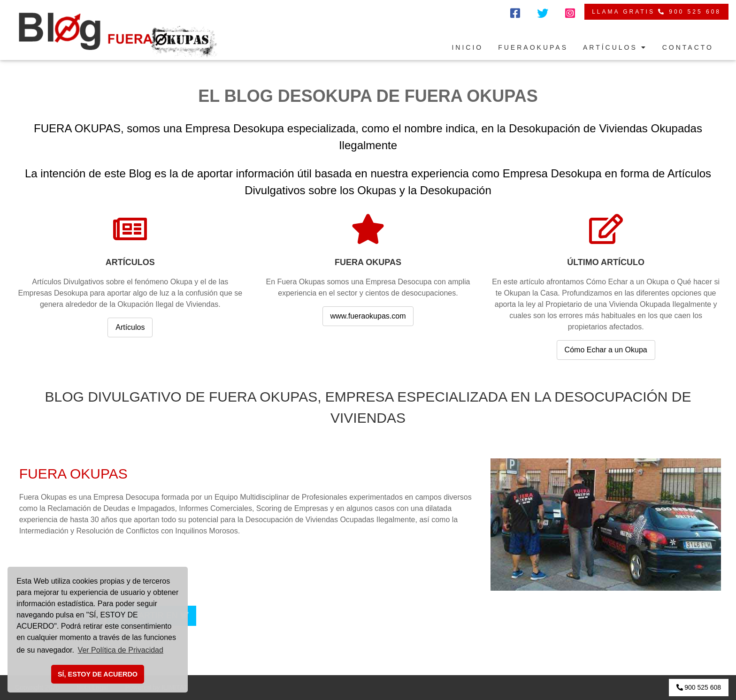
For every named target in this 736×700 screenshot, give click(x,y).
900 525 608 (699, 687)
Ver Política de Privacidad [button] (121, 650)
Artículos (130, 327)
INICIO (467, 47)
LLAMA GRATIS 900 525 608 (656, 12)
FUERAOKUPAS (533, 47)
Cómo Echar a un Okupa (606, 350)
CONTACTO (688, 47)
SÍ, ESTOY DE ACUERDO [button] (98, 674)
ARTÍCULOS (615, 47)
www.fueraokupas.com (368, 316)
